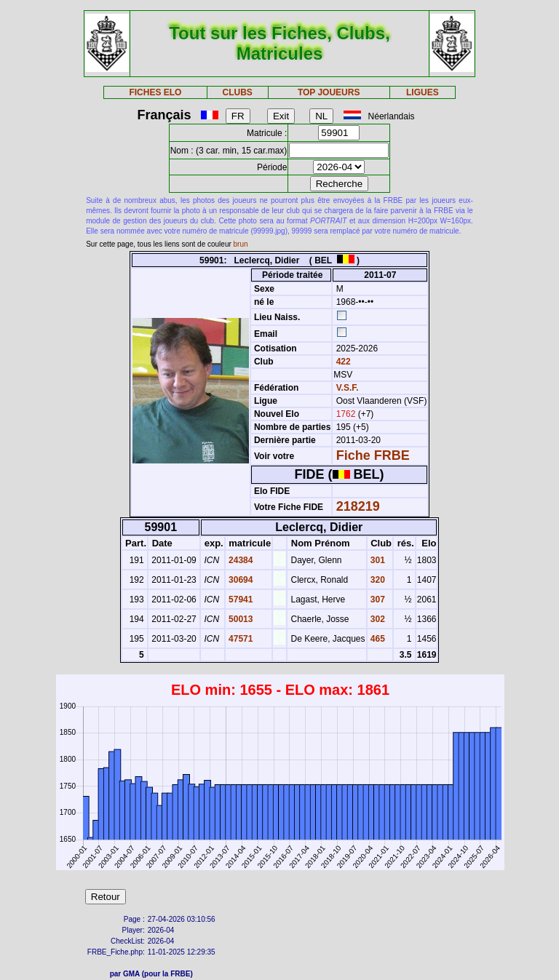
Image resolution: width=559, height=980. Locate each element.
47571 (240, 639)
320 (377, 580)
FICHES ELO (155, 92)
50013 (240, 619)
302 (377, 619)
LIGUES (423, 92)
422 (342, 362)
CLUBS (237, 92)
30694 (240, 580)
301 (377, 560)
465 (377, 639)
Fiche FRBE (373, 455)
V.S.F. (348, 388)
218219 (358, 506)
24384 (240, 560)
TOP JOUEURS (329, 92)
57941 (240, 599)
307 (377, 599)
